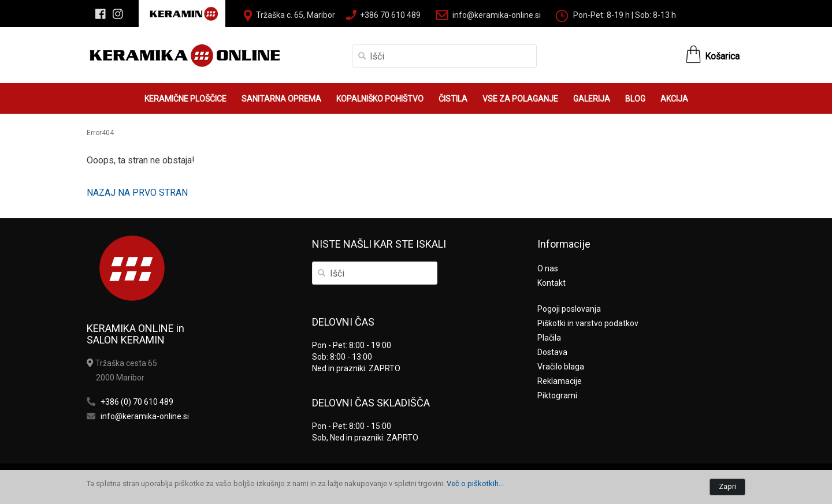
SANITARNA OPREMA (281, 99)
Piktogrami (557, 395)
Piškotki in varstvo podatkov (588, 323)
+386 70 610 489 (390, 15)
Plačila (549, 338)
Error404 (100, 133)
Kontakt (551, 283)
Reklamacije (560, 381)
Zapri (727, 486)
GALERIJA (592, 99)
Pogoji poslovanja (569, 309)
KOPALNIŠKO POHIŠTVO (380, 99)
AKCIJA (674, 99)
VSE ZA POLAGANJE (520, 99)
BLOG (635, 99)
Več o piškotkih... (475, 484)
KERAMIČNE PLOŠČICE (185, 99)
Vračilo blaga (561, 367)
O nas (548, 268)
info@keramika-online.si (497, 15)
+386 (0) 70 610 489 (137, 402)
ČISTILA (453, 99)
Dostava (552, 352)
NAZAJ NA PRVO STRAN (137, 193)
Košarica (722, 56)
